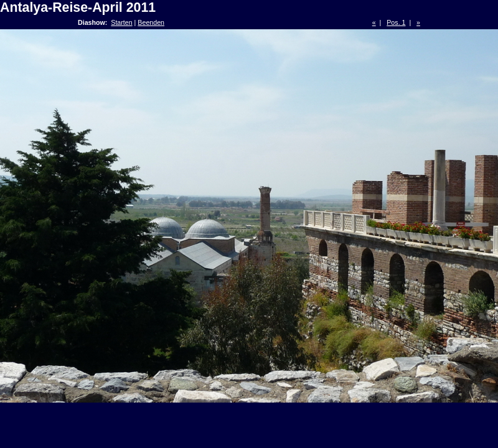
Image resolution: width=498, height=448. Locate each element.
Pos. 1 (396, 22)
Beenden (151, 22)
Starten (121, 22)
